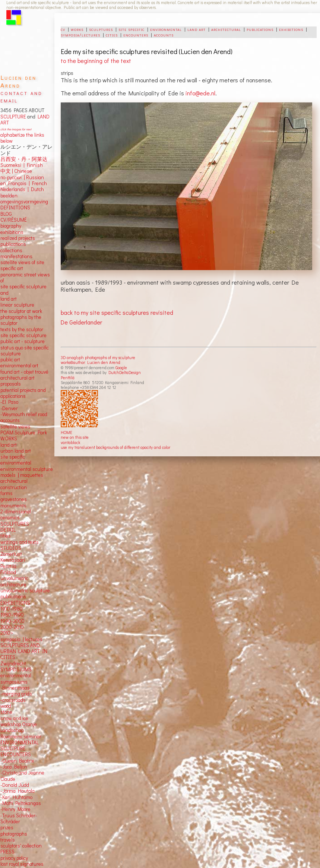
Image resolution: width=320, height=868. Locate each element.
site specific (132, 29)
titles (6, 536)
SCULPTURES (15, 524)
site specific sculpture (23, 335)
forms (7, 493)
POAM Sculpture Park (24, 433)
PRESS (7, 852)
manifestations (16, 256)
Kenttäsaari (13, 560)
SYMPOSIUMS (16, 669)
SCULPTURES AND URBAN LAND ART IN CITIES (24, 651)
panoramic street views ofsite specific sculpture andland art (25, 287)
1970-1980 (12, 609)
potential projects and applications (23, 393)
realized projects (18, 238)
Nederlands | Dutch (22, 189)
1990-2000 (12, 621)
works (77, 29)
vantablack (70, 442)
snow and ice (14, 718)
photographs (14, 834)
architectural (226, 29)
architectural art (18, 378)
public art (10, 359)
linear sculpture (17, 305)
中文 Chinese (16, 171)
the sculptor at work (21, 311)
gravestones (14, 499)
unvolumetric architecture (14, 581)
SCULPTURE (13, 117)
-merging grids (16, 694)
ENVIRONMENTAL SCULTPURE (20, 745)
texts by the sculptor (22, 329)
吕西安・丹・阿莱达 (24, 159)
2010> (7, 633)
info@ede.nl (200, 93)
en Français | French (24, 183)
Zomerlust (11, 554)
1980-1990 (12, 615)
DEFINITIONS (15, 208)
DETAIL (8, 530)
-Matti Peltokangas (21, 803)
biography (11, 226)
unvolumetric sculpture (25, 590)
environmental (166, 29)
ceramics (10, 517)
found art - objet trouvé (24, 372)
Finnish (34, 165)
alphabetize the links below (22, 138)
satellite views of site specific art (22, 265)
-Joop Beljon (14, 767)
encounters (136, 35)
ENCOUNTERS (16, 754)
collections (11, 250)
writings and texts (20, 542)
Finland (8, 572)
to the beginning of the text (96, 61)
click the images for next (16, 129)
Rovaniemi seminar (21, 736)
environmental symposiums (16, 678)
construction (14, 487)
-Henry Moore (15, 809)
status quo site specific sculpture (25, 351)
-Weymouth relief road (24, 414)
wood (6, 706)
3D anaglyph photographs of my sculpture (98, 357)
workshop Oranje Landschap (19, 727)
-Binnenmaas (15, 688)
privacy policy (14, 858)
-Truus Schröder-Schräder (19, 818)
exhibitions (291, 29)
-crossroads (13, 700)
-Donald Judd (15, 785)
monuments (13, 506)
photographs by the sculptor (21, 320)
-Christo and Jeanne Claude (22, 776)
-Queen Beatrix (17, 761)
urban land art (16, 451)
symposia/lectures (80, 35)
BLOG (6, 214)
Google (121, 368)
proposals (11, 384)
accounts (164, 35)
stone (6, 712)
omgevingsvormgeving (24, 202)
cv (63, 29)
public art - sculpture (23, 341)
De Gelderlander (81, 322)
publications (260, 29)
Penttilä (68, 378)
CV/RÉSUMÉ (14, 220)
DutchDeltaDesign (125, 372)
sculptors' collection (21, 846)
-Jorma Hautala (18, 791)
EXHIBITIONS (15, 603)
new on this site (75, 437)
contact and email (21, 96)
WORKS (9, 438)
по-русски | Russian (22, 177)
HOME (66, 432)
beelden (9, 196)
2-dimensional (16, 511)
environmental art (19, 365)
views (24, 427)
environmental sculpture (27, 469)
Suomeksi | (12, 165)
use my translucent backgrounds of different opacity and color (115, 447)
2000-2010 (12, 627)
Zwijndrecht (13, 663)
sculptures (101, 29)
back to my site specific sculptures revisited (117, 312)
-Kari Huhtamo (16, 797)
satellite (9, 427)
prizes (7, 827)
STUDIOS (11, 548)
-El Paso (9, 402)
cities (112, 35)
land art (197, 29)
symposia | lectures (21, 639)
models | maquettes (22, 475)
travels (8, 840)
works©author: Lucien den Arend (91, 362)
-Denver (9, 408)
